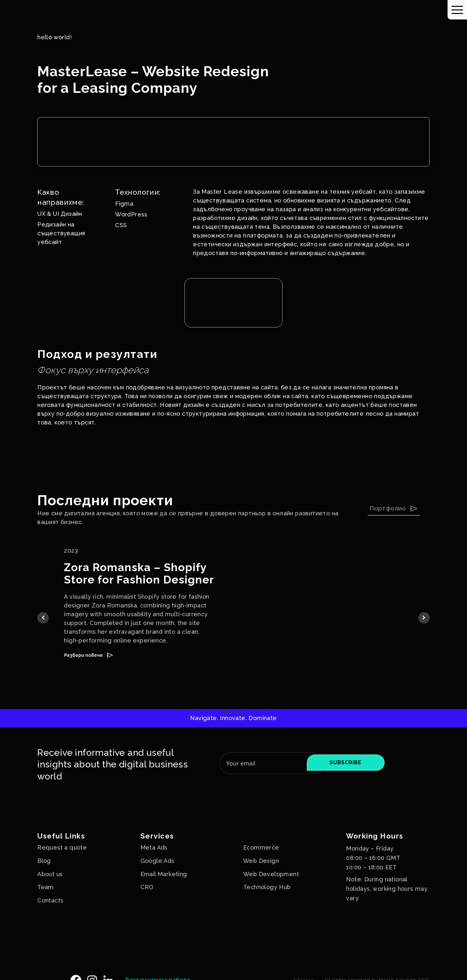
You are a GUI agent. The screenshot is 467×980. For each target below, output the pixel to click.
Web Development (271, 874)
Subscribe (346, 762)
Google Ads (157, 861)
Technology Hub (267, 887)
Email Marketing (164, 874)
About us (50, 874)
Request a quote (62, 847)
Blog (44, 861)
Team (46, 887)
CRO (147, 887)
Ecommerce (261, 847)
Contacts (50, 900)
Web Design (261, 861)
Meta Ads (154, 847)
